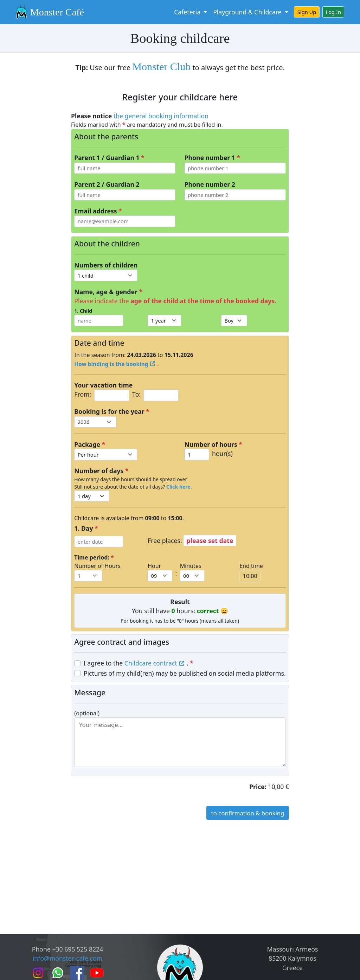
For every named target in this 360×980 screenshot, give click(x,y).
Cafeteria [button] (188, 12)
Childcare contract (156, 663)
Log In (334, 12)
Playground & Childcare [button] (248, 12)
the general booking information (161, 116)
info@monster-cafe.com (67, 958)
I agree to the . (139, 663)
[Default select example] (106, 275)
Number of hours (213, 444)
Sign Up (307, 12)
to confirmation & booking (248, 813)
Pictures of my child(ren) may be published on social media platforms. (185, 673)
